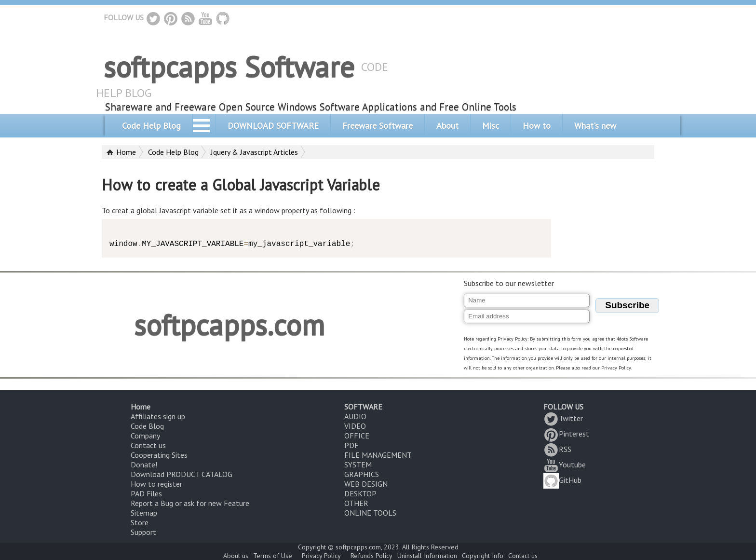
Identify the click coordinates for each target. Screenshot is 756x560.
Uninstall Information (427, 556)
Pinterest (566, 434)
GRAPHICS (362, 474)
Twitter (563, 418)
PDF (351, 445)
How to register (156, 484)
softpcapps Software (229, 67)
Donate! (144, 464)
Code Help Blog (151, 126)
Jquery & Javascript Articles (254, 152)
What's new (595, 126)
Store (140, 522)
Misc (491, 126)
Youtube (565, 464)
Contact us (148, 445)
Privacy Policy (321, 556)
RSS (557, 449)
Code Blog (147, 426)
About (447, 126)
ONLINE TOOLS (370, 513)
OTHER (356, 503)
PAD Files (146, 493)
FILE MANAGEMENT (378, 455)
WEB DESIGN (366, 484)
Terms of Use (273, 556)
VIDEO (355, 426)
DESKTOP (360, 493)
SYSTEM (358, 464)
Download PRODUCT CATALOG (182, 474)
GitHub (562, 480)
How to (537, 126)
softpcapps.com (229, 325)
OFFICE (357, 436)
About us (236, 556)
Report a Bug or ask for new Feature (190, 503)
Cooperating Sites (159, 455)
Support (143, 532)
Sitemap (144, 513)
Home (126, 152)
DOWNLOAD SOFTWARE (273, 126)
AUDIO (355, 416)
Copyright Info (483, 556)
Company (145, 436)
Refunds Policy (371, 556)
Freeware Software (378, 126)
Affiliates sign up (158, 416)
